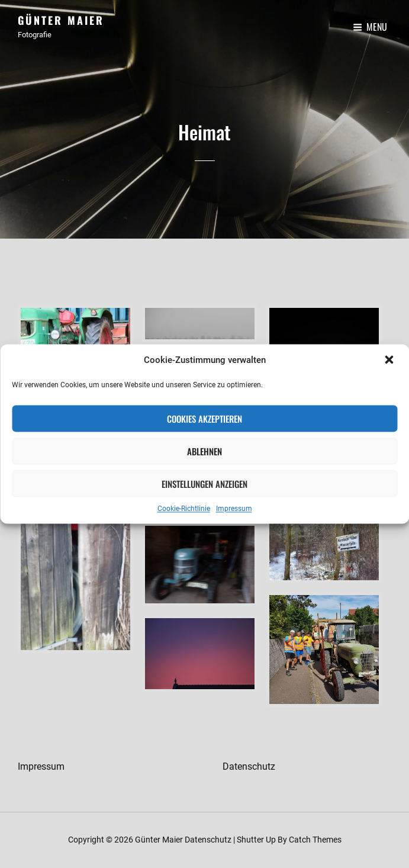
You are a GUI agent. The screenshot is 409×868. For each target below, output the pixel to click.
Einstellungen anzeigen (204, 484)
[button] (390, 361)
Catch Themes (315, 840)
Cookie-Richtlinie (184, 509)
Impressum (234, 509)
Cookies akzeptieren (204, 419)
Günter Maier (61, 20)
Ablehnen (204, 451)
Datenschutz (249, 766)
